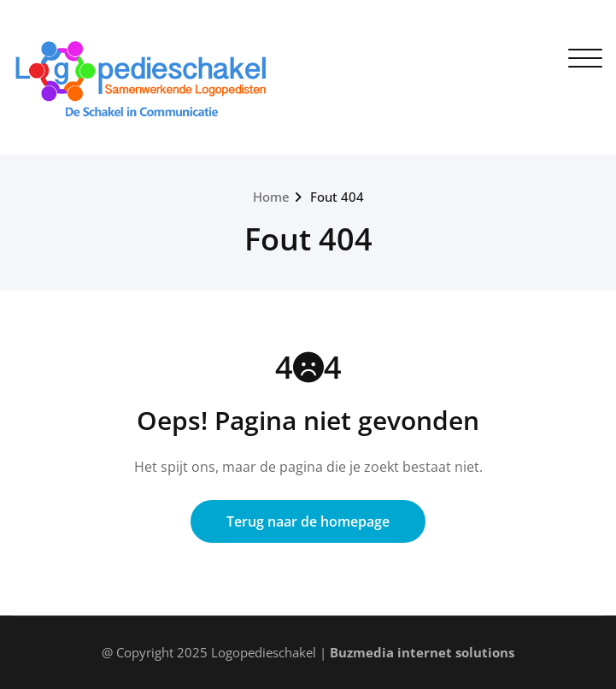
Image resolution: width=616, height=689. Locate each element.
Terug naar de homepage (308, 521)
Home (271, 197)
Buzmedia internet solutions (422, 652)
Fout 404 (337, 197)
